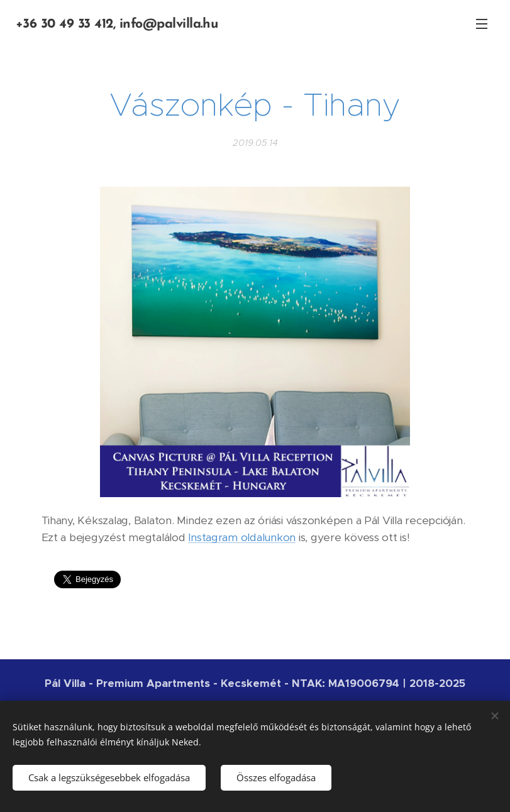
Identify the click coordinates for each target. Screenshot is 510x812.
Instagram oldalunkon (242, 537)
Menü (482, 24)
